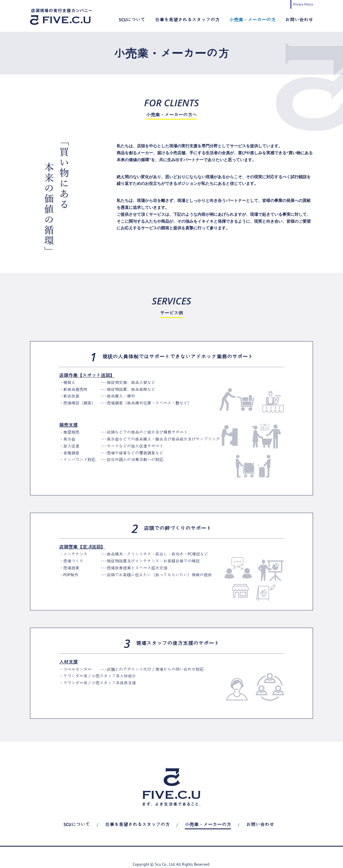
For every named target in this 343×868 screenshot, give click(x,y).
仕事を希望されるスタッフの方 (187, 20)
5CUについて (132, 20)
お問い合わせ (299, 20)
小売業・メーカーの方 (252, 20)
